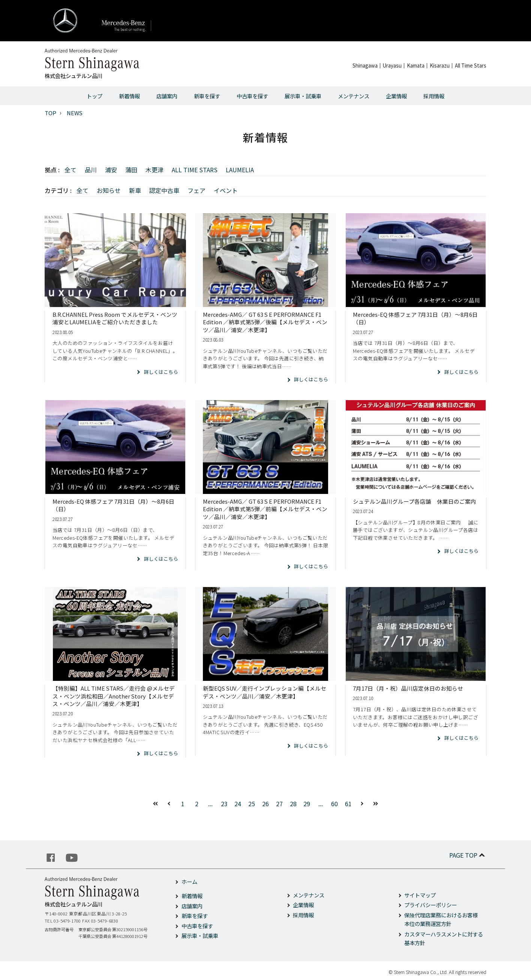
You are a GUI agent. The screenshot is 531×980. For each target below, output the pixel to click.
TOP (50, 113)
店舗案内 (167, 96)
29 (307, 804)
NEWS (75, 113)
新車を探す (207, 96)
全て (70, 170)
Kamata (416, 65)
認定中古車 (164, 190)
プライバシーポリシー (430, 905)
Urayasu (392, 65)
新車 (135, 190)
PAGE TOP (468, 855)
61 (348, 804)
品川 (91, 170)
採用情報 (434, 96)
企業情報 (396, 96)
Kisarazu (440, 65)
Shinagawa (365, 65)
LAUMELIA (240, 170)
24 (238, 804)
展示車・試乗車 (303, 96)
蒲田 (131, 170)
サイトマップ (420, 895)
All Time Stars (471, 65)
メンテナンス (354, 96)
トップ (94, 96)
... (210, 804)
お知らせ (109, 190)
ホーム (189, 881)
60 (334, 804)
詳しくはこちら (161, 372)
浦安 (111, 170)
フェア (196, 190)
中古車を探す (252, 96)
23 (224, 804)
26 (265, 804)
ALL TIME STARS (195, 170)
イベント (226, 190)
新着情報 (129, 96)
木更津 (154, 170)
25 (252, 804)
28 (293, 804)
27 (279, 804)
